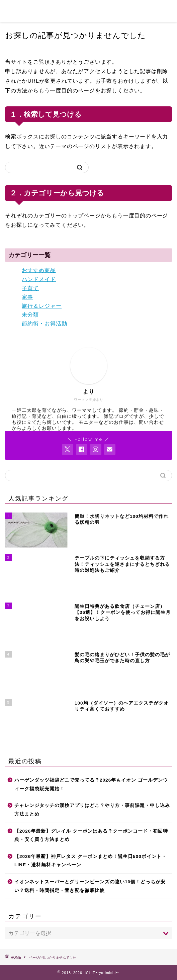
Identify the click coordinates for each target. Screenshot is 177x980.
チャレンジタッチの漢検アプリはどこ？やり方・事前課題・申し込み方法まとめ (92, 810)
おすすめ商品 (39, 270)
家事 (27, 297)
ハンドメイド (39, 279)
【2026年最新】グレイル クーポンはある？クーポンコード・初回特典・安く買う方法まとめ (91, 835)
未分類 (30, 315)
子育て (30, 288)
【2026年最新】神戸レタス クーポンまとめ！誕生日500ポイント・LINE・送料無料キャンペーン (91, 861)
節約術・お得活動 (45, 324)
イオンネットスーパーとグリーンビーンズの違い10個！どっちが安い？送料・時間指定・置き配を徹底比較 (90, 886)
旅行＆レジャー (42, 306)
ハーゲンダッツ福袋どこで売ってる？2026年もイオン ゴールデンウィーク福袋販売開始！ (91, 784)
